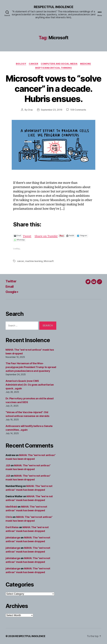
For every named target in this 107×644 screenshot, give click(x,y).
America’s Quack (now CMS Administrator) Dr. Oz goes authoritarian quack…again (30, 385)
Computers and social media (59, 64)
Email (10, 286)
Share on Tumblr (46, 236)
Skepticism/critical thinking (53, 68)
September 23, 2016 (51, 110)
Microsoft (49, 261)
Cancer (33, 64)
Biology (21, 64)
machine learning (34, 261)
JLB (8, 465)
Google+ (12, 292)
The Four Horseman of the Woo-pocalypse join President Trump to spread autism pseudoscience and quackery (31, 367)
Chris (9, 517)
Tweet (27, 236)
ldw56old (11, 507)
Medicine (86, 64)
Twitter (11, 281)
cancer (20, 261)
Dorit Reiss (12, 527)
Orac (30, 110)
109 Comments (78, 110)
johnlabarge (13, 538)
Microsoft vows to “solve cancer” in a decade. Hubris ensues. (53, 89)
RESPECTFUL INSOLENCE (53, 7)
